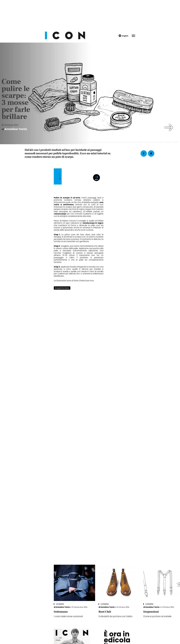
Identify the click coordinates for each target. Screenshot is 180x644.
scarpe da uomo (33, 296)
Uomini (31, 487)
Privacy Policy (68, 635)
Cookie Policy (84, 635)
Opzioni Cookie (99, 635)
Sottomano (32, 494)
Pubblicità (113, 635)
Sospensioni (122, 494)
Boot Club (76, 494)
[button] (169, 128)
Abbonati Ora (124, 580)
